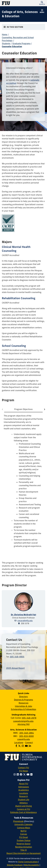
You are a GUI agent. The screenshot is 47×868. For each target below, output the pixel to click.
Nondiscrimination (24, 847)
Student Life (24, 800)
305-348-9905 (17, 657)
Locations (19, 743)
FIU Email (23, 837)
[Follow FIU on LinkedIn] (18, 774)
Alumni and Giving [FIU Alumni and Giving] (24, 806)
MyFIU (23, 831)
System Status (24, 840)
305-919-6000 (26, 736)
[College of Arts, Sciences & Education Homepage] (20, 14)
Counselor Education (12, 46)
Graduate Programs (21, 43)
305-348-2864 (27, 733)
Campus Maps (24, 828)
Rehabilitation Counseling (19, 298)
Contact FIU (23, 768)
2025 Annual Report (15, 668)
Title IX (23, 850)
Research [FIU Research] (23, 796)
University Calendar (23, 824)
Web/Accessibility (32, 865)
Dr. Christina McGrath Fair (24, 615)
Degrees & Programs (23, 700)
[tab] (23, 409)
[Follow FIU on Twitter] (25, 774)
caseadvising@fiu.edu (23, 721)
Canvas (24, 834)
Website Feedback (15, 865)
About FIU (23, 784)
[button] (42, 3)
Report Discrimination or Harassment (24, 853)
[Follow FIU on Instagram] (15, 774)
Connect (29, 743)
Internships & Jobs (23, 706)
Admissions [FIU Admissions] (24, 787)
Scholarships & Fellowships (23, 709)
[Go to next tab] (44, 409)
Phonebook (18, 821)
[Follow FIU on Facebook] (21, 774)
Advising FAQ (24, 724)
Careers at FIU (23, 809)
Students (6, 43)
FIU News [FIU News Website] (24, 771)
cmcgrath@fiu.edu (25, 621)
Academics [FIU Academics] (24, 790)
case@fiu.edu (24, 739)
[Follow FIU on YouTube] (28, 774)
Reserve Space (23, 844)
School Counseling (14, 346)
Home (5, 34)
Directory (23, 697)
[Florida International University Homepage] (13, 3)
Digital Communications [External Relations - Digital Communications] (28, 862)
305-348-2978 (29, 718)
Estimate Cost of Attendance (23, 812)
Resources (23, 703)
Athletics (23, 803)
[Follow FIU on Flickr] (32, 774)
